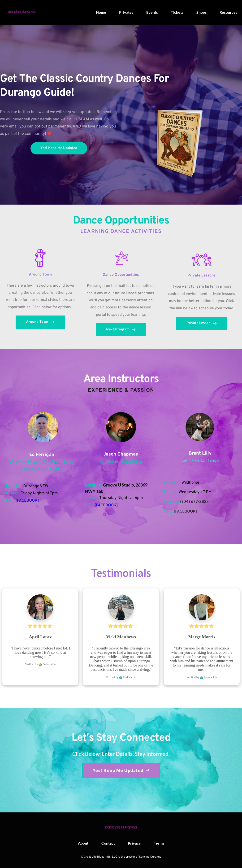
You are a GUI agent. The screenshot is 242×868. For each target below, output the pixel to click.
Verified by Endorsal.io (40, 664)
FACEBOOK (27, 501)
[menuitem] (101, 12)
